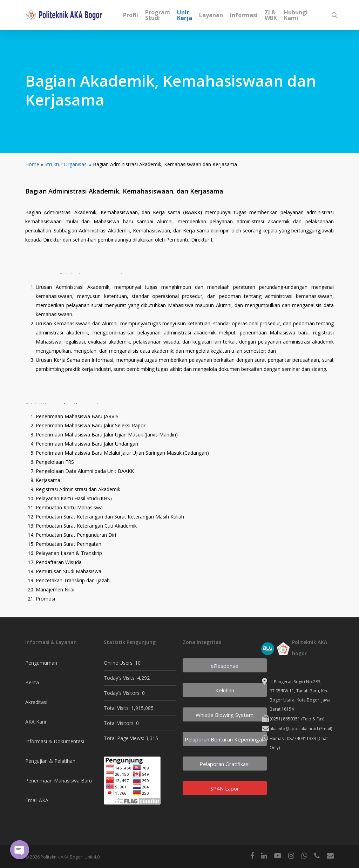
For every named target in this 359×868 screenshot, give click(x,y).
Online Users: (119, 663)
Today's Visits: (120, 678)
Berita (32, 682)
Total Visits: (117, 708)
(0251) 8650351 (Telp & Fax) (297, 719)
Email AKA (37, 800)
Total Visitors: (120, 723)
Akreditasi (36, 702)
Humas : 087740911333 (293, 738)
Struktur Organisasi (66, 164)
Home (32, 164)
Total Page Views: (125, 738)
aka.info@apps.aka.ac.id (294, 729)
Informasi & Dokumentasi (55, 741)
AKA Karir (36, 722)
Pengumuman (41, 663)
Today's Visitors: (123, 693)
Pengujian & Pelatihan (50, 761)
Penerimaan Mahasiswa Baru (59, 781)
